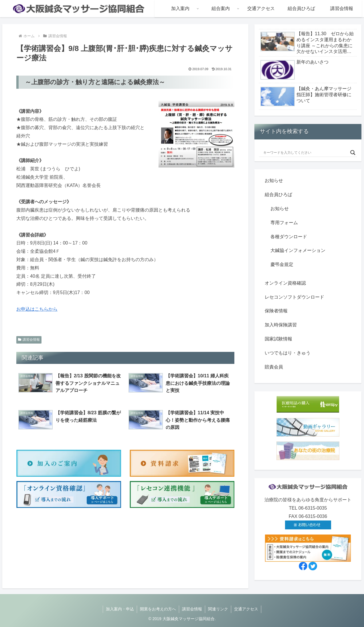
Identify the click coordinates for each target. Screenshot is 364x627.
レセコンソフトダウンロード (294, 297)
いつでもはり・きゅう (288, 353)
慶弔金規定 (282, 264)
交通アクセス (246, 609)
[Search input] (305, 153)
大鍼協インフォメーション (298, 250)
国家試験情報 (278, 339)
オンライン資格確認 (285, 283)
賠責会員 (274, 367)
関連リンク (218, 609)
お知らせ (274, 181)
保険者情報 (276, 311)
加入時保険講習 (281, 325)
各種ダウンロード (289, 237)
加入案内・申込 (120, 609)
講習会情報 (29, 340)
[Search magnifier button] (353, 153)
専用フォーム (284, 223)
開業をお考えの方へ (158, 609)
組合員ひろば (278, 195)
